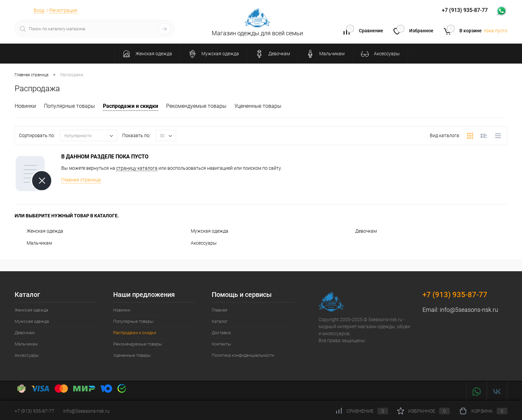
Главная (220, 310)
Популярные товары (69, 106)
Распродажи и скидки (130, 106)
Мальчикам (33, 243)
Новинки (25, 106)
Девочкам (360, 231)
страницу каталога (137, 168)
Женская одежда (39, 231)
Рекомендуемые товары (196, 106)
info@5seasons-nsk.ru (469, 310)
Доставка (221, 333)
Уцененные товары (258, 106)
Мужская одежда (204, 231)
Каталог (220, 321)
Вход (39, 10)
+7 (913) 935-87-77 (455, 295)
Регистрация (63, 10)
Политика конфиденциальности (243, 355)
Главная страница (81, 180)
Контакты (221, 344)
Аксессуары (198, 243)
